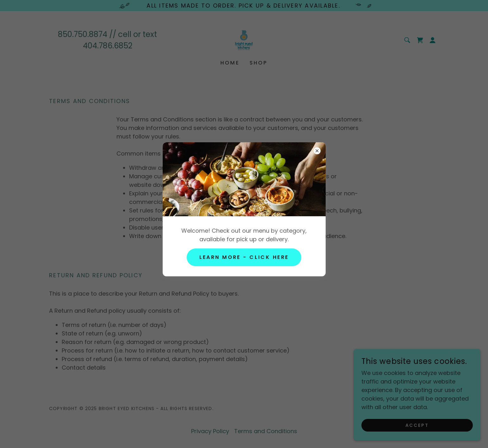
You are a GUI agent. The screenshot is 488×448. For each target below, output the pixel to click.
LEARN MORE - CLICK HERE (244, 257)
